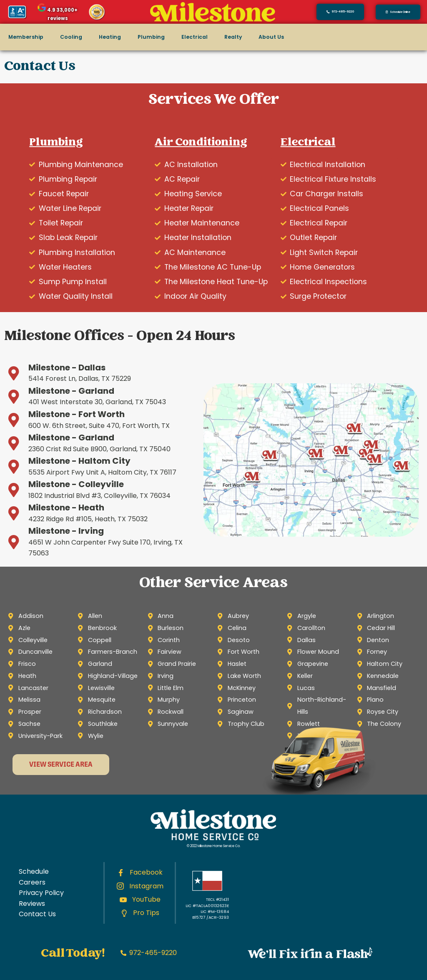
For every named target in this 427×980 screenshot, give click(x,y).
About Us (271, 37)
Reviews (32, 904)
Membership (26, 37)
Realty (233, 37)
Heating (110, 37)
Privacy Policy (41, 893)
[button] (398, 12)
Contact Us (37, 914)
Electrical (195, 37)
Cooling (71, 37)
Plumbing (151, 37)
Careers (32, 882)
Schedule (34, 871)
